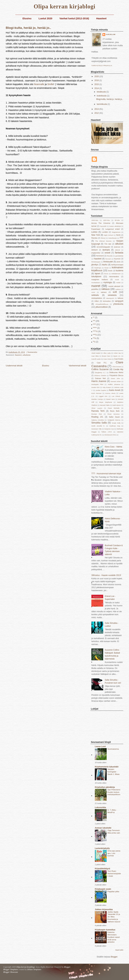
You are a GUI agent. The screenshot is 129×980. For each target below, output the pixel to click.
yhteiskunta (118, 304)
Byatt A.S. (117, 356)
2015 (97, 84)
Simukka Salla (99, 423)
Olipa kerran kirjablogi (64, 7)
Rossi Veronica (113, 414)
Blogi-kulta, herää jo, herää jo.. (28, 28)
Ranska (94, 238)
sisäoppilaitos (97, 298)
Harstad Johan (116, 381)
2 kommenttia (32, 352)
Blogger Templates (11, 969)
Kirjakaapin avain (103, 889)
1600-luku (95, 220)
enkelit (107, 253)
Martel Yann (110, 399)
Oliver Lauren (97, 408)
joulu (119, 262)
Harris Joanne (99, 381)
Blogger (114, 957)
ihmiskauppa (96, 262)
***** (95, 328)
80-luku (117, 220)
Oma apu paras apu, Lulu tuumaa (114, 853)
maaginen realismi (100, 279)
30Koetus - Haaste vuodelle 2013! (106, 575)
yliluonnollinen (102, 307)
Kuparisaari (96, 229)
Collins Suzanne (100, 369)
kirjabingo (98, 268)
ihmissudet (108, 262)
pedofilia (95, 289)
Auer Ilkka (95, 356)
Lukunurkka (100, 807)
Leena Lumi (100, 746)
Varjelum (111, 34)
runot (93, 292)
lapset (97, 274)
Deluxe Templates (34, 969)
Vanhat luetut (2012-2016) (74, 18)
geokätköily (119, 256)
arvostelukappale (103, 247)
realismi (118, 289)
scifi (115, 292)
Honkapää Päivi (97, 384)
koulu (110, 271)
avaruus (117, 247)
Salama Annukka (98, 420)
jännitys (95, 265)
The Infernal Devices (103, 241)
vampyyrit (119, 301)
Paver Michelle (114, 408)
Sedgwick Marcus (114, 420)
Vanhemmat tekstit (77, 366)
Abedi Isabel (96, 353)
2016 (97, 80)
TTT (121, 238)
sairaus (104, 292)
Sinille (50, 84)
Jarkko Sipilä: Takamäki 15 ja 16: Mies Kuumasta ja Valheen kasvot (114, 917)
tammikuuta (102, 104)
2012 (97, 113)
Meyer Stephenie (106, 402)
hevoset (108, 259)
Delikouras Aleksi (116, 372)
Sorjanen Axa (109, 429)
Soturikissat (113, 238)
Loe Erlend (116, 396)
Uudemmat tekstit (14, 366)
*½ (94, 342)
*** (94, 321)
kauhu (105, 265)
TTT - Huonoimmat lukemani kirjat (106, 474)
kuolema (120, 271)
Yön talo (108, 244)
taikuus (120, 298)
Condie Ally (118, 369)
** (94, 318)
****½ (95, 331)
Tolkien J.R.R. (107, 432)
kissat (106, 268)
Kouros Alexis (110, 393)
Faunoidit (103, 226)
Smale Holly (116, 423)
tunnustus (107, 301)
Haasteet (101, 18)
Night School (108, 235)
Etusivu (27, 18)
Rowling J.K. (97, 417)
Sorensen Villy (96, 429)
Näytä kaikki (119, 950)
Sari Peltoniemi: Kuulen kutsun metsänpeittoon (114, 792)
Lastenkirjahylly (102, 848)
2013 (97, 109)
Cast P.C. (102, 363)
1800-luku (106, 220)
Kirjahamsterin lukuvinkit (107, 767)
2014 (97, 88)
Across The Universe (101, 223)
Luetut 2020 (45, 18)
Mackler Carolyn (97, 399)
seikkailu (95, 295)
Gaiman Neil (100, 378)
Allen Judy (107, 353)
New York (96, 235)
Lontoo (94, 232)
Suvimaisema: (113, 749)
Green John (115, 378)
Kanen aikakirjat (115, 226)
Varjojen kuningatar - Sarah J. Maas (113, 772)
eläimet (118, 250)
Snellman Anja (115, 426)
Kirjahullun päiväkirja (105, 787)
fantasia (119, 253)
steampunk (110, 298)
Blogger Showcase (11, 972)
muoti (117, 280)
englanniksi (96, 253)
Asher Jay (117, 353)
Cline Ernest (117, 367)
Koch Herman (96, 393)
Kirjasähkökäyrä (102, 869)
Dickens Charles (100, 375)
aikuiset (119, 244)
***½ (95, 335)
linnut (106, 274)
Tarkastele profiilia (102, 66)
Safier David (114, 417)
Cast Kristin (119, 359)
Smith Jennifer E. (98, 426)
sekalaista (26, 355)
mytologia (108, 282)
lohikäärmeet (116, 274)
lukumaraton (114, 277)
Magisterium (116, 232)
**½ (94, 338)
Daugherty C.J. (100, 373)
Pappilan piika (113, 892)
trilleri (97, 301)
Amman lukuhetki (103, 828)
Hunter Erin (95, 387)
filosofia (110, 256)
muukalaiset (96, 283)
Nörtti (118, 235)
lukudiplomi (96, 277)
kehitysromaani (117, 265)
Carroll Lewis (96, 359)
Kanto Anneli (115, 390)
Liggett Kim (103, 396)
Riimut (103, 238)
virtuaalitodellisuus (102, 304)
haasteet (18, 355)
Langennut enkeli (113, 229)
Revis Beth (115, 411)
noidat (118, 283)
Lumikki (105, 232)
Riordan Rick (97, 414)
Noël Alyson (117, 405)
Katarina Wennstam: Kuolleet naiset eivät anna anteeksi (114, 937)
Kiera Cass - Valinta (113, 447)
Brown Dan (106, 356)
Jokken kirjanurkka (104, 909)
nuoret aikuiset (114, 286)
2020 (97, 76)
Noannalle (39, 84)
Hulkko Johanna (114, 384)
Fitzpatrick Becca (116, 375)
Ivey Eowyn (107, 387)
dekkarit (94, 250)
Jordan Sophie (101, 390)
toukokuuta (102, 96)
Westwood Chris (110, 435)
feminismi (100, 256)
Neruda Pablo (105, 405)
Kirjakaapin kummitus (105, 930)
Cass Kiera (107, 359)
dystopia (106, 250)
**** (94, 324)
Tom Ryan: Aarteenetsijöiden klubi (114, 874)
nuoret (96, 286)
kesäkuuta (102, 92)
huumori (117, 259)
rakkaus (106, 289)
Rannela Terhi (98, 411)
